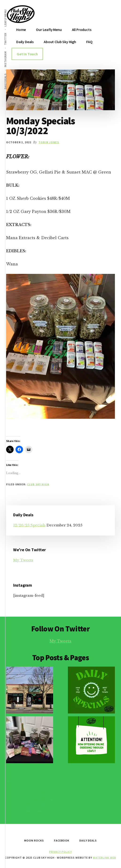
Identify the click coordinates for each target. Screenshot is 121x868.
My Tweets (23, 560)
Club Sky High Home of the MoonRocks (33, 14)
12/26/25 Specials (29, 525)
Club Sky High (38, 484)
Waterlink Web (104, 858)
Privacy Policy (60, 852)
